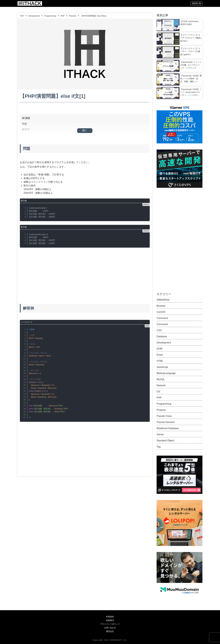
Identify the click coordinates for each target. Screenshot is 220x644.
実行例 (24, 201)
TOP (22, 16)
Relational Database (168, 428)
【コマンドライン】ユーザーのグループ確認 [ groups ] (191, 38)
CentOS (161, 312)
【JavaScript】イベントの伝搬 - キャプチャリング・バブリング (191, 65)
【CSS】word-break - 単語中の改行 (190, 23)
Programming (50, 16)
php (147, 326)
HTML (160, 361)
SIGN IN (196, 3)
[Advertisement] (85, 273)
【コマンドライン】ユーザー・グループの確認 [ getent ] (190, 51)
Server (160, 434)
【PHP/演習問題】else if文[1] (94, 16)
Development (34, 16)
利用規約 (110, 617)
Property (161, 410)
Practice (73, 16)
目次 (26, 118)
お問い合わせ (110, 628)
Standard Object (165, 441)
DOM (159, 349)
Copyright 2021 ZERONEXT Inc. (110, 640)
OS (158, 392)
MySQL (161, 379)
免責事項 (110, 620)
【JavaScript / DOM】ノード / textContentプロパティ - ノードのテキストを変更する (191, 92)
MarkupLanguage (166, 373)
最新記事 (162, 15)
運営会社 (110, 631)
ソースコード (27, 322)
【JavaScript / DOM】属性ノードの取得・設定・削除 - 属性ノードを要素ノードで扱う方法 (191, 79)
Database (162, 336)
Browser (161, 306)
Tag (159, 447)
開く (85, 130)
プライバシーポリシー (110, 624)
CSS (159, 330)
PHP (62, 16)
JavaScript (162, 367)
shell (146, 204)
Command (162, 318)
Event (160, 355)
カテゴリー (164, 294)
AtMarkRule (163, 300)
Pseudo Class (164, 416)
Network (161, 385)
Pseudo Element (166, 422)
